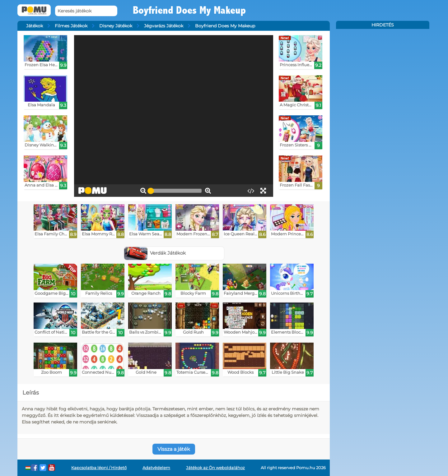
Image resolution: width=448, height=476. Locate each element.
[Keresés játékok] (86, 11)
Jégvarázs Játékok (164, 26)
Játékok (35, 26)
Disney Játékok (116, 26)
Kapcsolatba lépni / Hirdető (99, 468)
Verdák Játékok (155, 253)
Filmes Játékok (71, 26)
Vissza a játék (174, 449)
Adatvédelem (156, 468)
